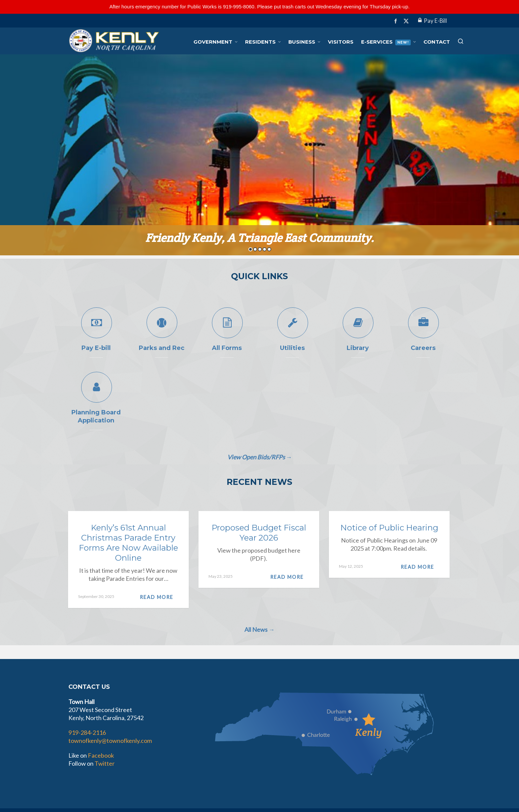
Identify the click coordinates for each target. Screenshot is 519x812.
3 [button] (260, 249)
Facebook (101, 755)
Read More (159, 597)
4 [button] (265, 249)
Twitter (105, 763)
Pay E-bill (96, 348)
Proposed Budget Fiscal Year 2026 (259, 533)
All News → (259, 629)
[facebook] (397, 21)
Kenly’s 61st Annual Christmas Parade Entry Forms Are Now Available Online (128, 543)
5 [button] (269, 249)
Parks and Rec (162, 348)
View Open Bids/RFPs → (260, 457)
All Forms (227, 348)
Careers (423, 348)
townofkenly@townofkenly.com (110, 741)
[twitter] (407, 21)
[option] (259, 155)
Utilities (292, 348)
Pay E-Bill (432, 21)
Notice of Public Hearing (389, 528)
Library (358, 348)
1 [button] (250, 249)
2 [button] (255, 249)
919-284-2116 (87, 732)
